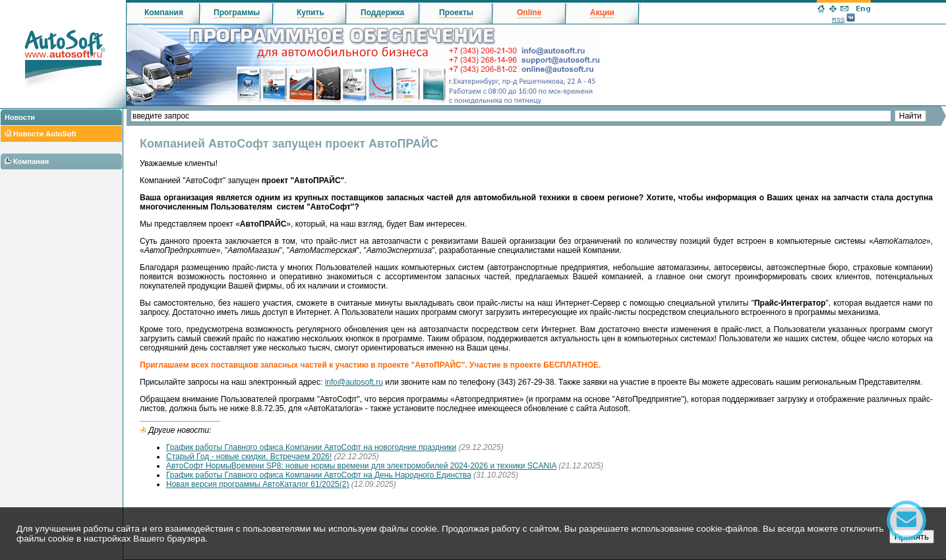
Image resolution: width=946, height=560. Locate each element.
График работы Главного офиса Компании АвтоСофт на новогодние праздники (311, 447)
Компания (31, 161)
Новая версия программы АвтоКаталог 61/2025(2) (257, 484)
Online (529, 13)
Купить (310, 13)
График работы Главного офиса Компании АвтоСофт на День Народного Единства (319, 475)
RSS (838, 20)
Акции (602, 13)
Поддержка (382, 13)
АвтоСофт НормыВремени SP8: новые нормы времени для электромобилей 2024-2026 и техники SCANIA (361, 466)
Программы (237, 13)
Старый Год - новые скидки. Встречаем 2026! (249, 457)
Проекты (456, 13)
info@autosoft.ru (354, 382)
